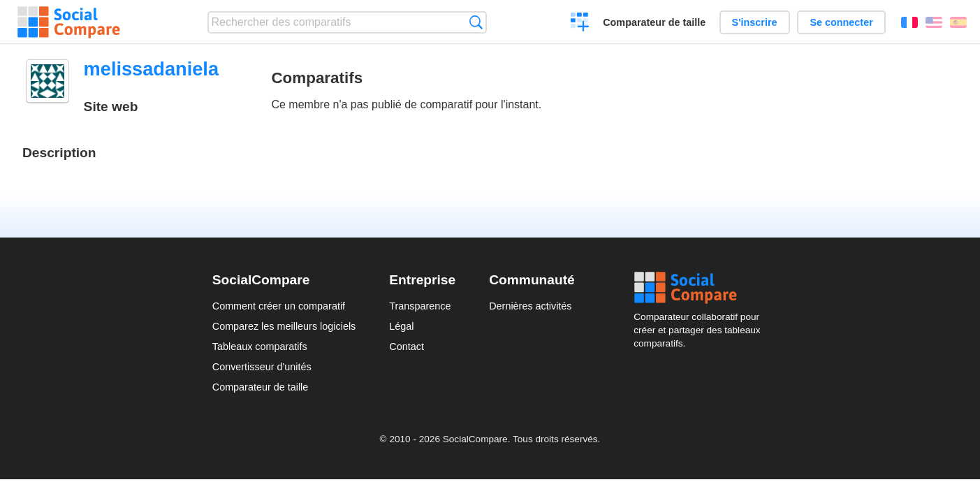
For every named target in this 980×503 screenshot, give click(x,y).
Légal (401, 326)
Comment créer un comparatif (279, 306)
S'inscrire (755, 22)
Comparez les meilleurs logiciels (284, 326)
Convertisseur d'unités (262, 367)
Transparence (420, 306)
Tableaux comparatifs (260, 347)
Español (958, 22)
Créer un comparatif (580, 24)
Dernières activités (530, 306)
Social (701, 288)
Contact (407, 347)
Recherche (476, 22)
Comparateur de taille (654, 22)
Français (909, 22)
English (934, 22)
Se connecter (841, 22)
